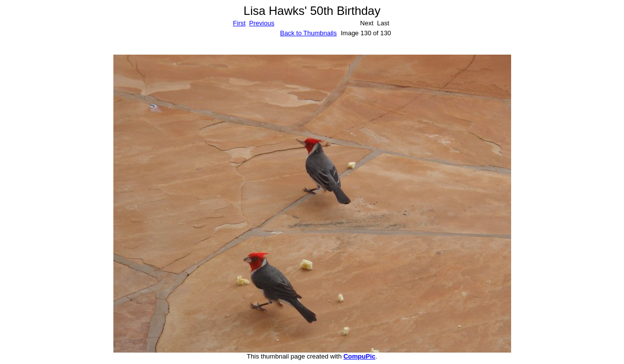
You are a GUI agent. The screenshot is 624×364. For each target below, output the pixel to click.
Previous (262, 23)
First (239, 23)
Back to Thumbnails (308, 33)
